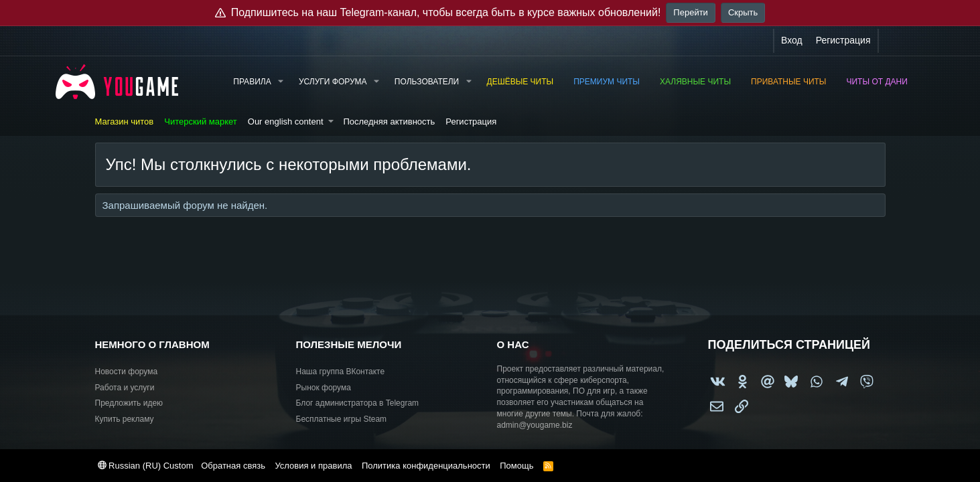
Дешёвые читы (520, 82)
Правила (252, 82)
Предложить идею (129, 403)
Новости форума (127, 372)
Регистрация (471, 122)
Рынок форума (324, 388)
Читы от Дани (877, 82)
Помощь (516, 466)
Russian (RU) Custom (146, 466)
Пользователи (427, 82)
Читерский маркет (201, 122)
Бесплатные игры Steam (342, 419)
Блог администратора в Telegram (358, 403)
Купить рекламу (125, 419)
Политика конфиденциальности (426, 466)
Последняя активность (389, 122)
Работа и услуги (125, 388)
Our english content (286, 122)
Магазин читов (125, 122)
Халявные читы (695, 82)
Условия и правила (313, 466)
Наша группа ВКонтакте (341, 372)
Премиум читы (607, 82)
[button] (281, 82)
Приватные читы (788, 82)
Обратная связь (233, 466)
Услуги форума (333, 82)
